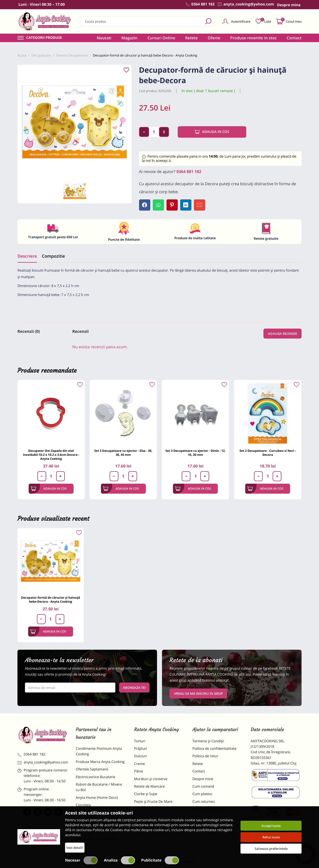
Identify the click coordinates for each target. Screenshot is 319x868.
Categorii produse (44, 38)
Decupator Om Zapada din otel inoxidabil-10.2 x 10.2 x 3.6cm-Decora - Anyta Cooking (51, 455)
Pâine (139, 771)
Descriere (27, 256)
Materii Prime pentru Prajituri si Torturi (100, 816)
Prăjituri (141, 749)
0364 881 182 (189, 172)
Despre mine (203, 779)
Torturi (140, 741)
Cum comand (203, 786)
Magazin (129, 38)
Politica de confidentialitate (214, 749)
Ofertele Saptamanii (92, 769)
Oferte (214, 38)
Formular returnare (208, 809)
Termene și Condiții (208, 741)
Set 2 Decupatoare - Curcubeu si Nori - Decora (268, 453)
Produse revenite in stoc (254, 38)
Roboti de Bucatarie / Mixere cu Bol (99, 787)
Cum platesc (202, 794)
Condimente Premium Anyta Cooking (99, 751)
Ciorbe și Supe (146, 794)
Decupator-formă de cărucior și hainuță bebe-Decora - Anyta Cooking (51, 600)
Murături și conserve (151, 779)
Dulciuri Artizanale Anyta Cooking (96, 829)
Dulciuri (140, 756)
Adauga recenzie (282, 334)
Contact (294, 38)
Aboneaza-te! (134, 688)
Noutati (104, 38)
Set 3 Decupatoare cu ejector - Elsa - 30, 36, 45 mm (123, 453)
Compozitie (53, 256)
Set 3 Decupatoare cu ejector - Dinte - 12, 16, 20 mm (195, 453)
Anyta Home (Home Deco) (97, 798)
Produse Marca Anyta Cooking (100, 762)
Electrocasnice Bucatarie (95, 777)
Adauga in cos (212, 132)
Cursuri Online (161, 38)
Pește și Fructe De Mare (153, 802)
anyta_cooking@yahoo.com (43, 762)
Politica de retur (205, 756)
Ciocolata (83, 805)
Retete (191, 38)
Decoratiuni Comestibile (95, 839)
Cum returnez (204, 802)
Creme (139, 764)
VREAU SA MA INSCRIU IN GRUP (198, 694)
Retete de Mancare (149, 786)
